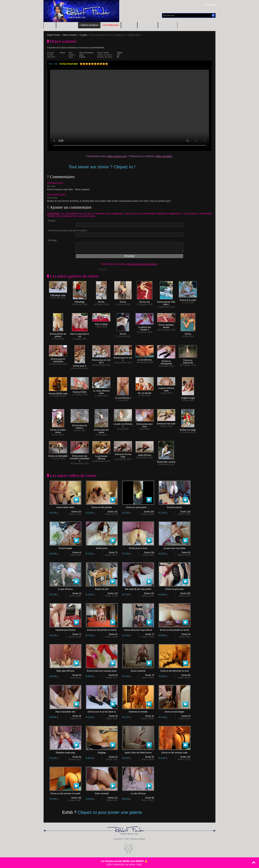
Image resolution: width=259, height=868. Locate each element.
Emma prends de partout (58, 334)
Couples (84, 35)
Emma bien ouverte (166, 461)
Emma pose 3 (80, 365)
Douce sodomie (138, 670)
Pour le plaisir (101, 323)
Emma (101, 301)
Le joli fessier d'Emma (101, 456)
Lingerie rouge (188, 397)
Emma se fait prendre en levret (102, 629)
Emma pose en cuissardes (58, 359)
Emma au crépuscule (188, 361)
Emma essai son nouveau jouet (102, 670)
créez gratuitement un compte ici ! (142, 264)
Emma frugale (65, 547)
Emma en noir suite (166, 423)
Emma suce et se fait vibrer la (102, 711)
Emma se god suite (175, 588)
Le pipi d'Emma (65, 588)
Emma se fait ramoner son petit (65, 793)
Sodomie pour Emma (65, 629)
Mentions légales (138, 839)
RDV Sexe (129, 25)
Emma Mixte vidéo (65, 506)
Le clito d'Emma (138, 793)
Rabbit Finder (54, 35)
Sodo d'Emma (145, 454)
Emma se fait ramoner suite (175, 752)
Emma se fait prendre (102, 506)
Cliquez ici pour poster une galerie (110, 812)
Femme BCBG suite (58, 393)
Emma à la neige (188, 429)
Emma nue (145, 301)
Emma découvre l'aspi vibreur (138, 629)
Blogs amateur (148, 25)
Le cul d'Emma (145, 359)
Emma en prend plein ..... (138, 506)
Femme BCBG (80, 391)
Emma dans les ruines (101, 430)
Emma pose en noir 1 (123, 358)
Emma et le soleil (188, 299)
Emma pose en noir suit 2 (101, 360)
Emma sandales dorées (166, 325)
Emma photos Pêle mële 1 (166, 302)
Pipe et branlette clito (65, 711)
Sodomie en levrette (138, 711)
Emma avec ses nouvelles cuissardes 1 (80, 458)
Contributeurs (168, 25)
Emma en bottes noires (58, 430)
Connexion (210, 5)
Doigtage (102, 752)
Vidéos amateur (89, 25)
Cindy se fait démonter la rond (175, 670)
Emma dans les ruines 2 (80, 426)
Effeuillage (80, 301)
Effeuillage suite (58, 294)
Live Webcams (111, 25)
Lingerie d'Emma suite (166, 388)
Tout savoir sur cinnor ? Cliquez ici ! (102, 167)
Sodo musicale (102, 793)
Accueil (50, 25)
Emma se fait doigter (175, 711)
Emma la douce (175, 506)
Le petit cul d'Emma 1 (123, 424)
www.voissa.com (117, 156)
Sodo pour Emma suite (123, 455)
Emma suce (102, 547)
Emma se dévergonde (166, 361)
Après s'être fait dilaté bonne (138, 752)
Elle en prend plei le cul (80, 334)
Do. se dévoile (145, 392)
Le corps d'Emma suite (101, 391)
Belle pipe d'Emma (65, 670)
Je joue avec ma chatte (175, 547)
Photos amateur (67, 25)
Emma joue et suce (138, 547)
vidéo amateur (164, 156)
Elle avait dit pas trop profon (138, 588)
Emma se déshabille (58, 455)
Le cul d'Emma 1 (123, 397)
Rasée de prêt (102, 588)
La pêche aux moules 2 (145, 327)
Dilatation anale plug (65, 752)
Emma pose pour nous (145, 424)
